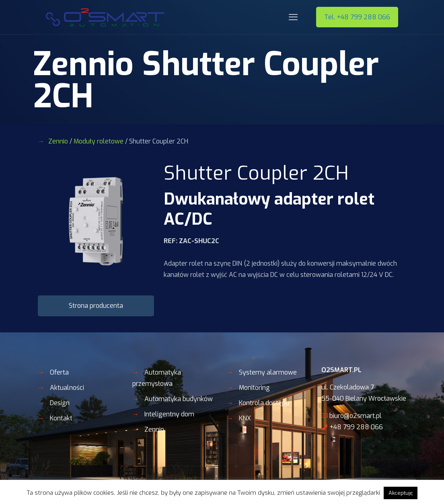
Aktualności (67, 388)
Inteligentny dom (169, 414)
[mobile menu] (293, 17)
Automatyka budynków (179, 399)
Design (60, 403)
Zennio (58, 141)
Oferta (59, 372)
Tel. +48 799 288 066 (357, 17)
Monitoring (254, 388)
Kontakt (61, 418)
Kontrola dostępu (264, 403)
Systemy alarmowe (268, 372)
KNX (245, 418)
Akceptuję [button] (401, 493)
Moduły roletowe (99, 141)
